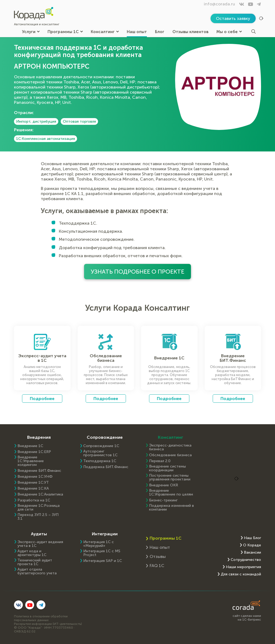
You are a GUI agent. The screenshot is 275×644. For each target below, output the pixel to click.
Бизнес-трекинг (163, 500)
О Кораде (252, 545)
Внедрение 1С (30, 446)
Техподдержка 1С (100, 461)
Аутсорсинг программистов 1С (100, 453)
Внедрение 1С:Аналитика (40, 494)
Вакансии (252, 553)
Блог (160, 32)
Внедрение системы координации (167, 468)
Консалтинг (105, 32)
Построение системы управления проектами (170, 477)
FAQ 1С (157, 566)
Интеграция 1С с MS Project (102, 553)
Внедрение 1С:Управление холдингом (31, 461)
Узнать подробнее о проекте (138, 272)
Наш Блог (252, 538)
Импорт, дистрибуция (36, 121)
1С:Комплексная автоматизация (46, 139)
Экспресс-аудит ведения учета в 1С (40, 544)
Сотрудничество (246, 560)
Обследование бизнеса (170, 455)
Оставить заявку (233, 18)
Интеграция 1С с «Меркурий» (99, 544)
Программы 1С (65, 32)
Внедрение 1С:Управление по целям (171, 493)
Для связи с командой (241, 574)
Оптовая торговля (79, 121)
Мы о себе (229, 32)
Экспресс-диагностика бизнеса (170, 447)
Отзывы (158, 556)
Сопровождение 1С (101, 446)
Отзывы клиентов (190, 32)
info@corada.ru (219, 4)
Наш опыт (137, 32)
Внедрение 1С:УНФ (35, 477)
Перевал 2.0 (160, 461)
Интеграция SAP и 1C (103, 561)
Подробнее (42, 399)
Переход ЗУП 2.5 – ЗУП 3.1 (38, 517)
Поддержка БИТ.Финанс (106, 467)
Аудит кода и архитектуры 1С (32, 553)
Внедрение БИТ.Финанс (39, 471)
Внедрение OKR (164, 485)
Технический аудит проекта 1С (35, 562)
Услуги (31, 32)
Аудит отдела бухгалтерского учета (37, 571)
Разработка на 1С (34, 500)
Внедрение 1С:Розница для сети (39, 508)
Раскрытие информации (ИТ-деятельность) (48, 624)
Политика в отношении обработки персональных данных (41, 618)
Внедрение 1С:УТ (33, 483)
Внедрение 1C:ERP (34, 452)
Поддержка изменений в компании (171, 508)
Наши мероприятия (243, 567)
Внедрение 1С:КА (33, 489)
